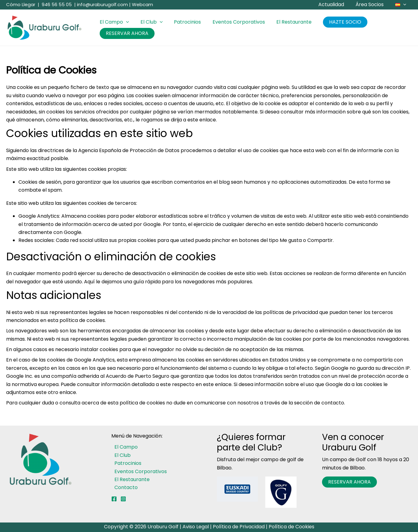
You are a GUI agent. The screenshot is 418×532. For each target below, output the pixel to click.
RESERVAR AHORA (126, 33)
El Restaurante (287, 22)
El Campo (113, 22)
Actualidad (335, 4)
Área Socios (372, 4)
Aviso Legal (196, 527)
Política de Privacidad (239, 527)
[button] (404, 5)
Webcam (142, 4)
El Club (149, 22)
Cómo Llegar (21, 4)
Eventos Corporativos (233, 22)
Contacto (123, 487)
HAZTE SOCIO (336, 22)
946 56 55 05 (57, 4)
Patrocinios (183, 22)
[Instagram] (123, 499)
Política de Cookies (291, 527)
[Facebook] (114, 499)
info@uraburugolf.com (102, 4)
